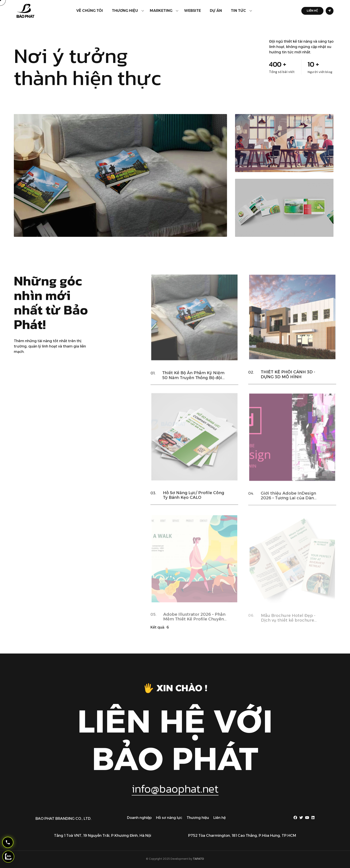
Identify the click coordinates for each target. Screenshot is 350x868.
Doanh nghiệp (139, 818)
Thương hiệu (125, 11)
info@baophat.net (175, 789)
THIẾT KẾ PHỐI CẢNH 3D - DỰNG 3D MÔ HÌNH (288, 381)
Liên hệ (220, 818)
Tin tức (238, 11)
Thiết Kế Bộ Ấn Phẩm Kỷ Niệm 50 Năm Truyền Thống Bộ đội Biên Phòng (193, 383)
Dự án (216, 11)
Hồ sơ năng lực (169, 818)
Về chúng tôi (90, 11)
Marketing (161, 11)
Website (193, 11)
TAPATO (198, 859)
